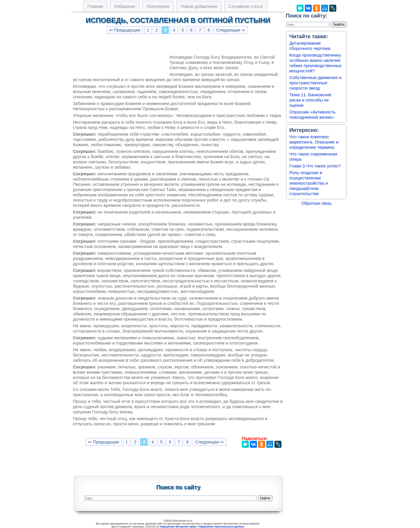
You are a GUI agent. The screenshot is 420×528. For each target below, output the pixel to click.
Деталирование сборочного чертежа (310, 46)
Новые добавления (199, 6)
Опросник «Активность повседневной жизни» (312, 114)
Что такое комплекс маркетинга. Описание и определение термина (314, 142)
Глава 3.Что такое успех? (315, 166)
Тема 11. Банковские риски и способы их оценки (310, 100)
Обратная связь (316, 203)
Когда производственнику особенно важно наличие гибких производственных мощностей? (315, 63)
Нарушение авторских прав (178, 527)
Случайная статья (246, 6)
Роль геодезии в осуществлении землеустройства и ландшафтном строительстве (309, 183)
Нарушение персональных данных (222, 527)
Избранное (125, 6)
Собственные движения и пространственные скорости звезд (315, 83)
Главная (95, 6)
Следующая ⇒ (231, 30)
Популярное (158, 6)
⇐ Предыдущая (125, 30)
